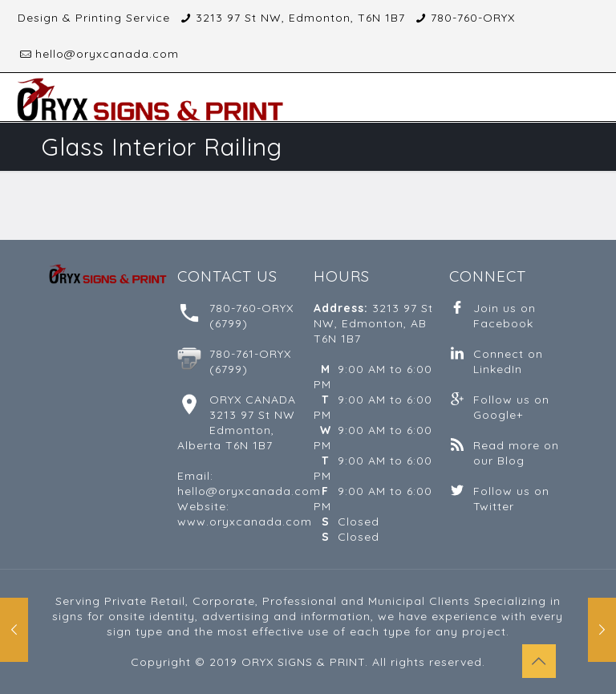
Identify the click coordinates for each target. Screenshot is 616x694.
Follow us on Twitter (511, 499)
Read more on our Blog (516, 453)
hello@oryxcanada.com (107, 54)
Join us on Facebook (505, 316)
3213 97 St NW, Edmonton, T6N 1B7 (300, 18)
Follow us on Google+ (511, 407)
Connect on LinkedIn (508, 361)
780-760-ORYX (473, 18)
